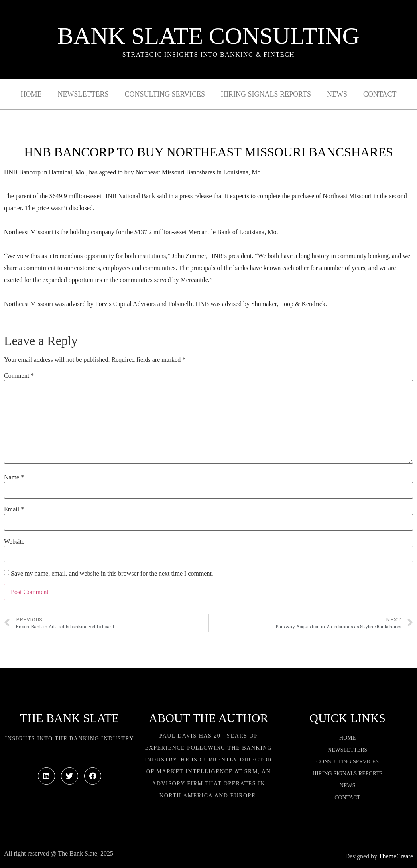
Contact (380, 94)
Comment (19, 376)
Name (14, 477)
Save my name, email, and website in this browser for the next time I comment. (112, 574)
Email (14, 509)
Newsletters (83, 94)
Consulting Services (165, 94)
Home (31, 94)
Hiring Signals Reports (266, 94)
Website (14, 542)
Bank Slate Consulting (208, 36)
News (337, 94)
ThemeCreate (396, 856)
